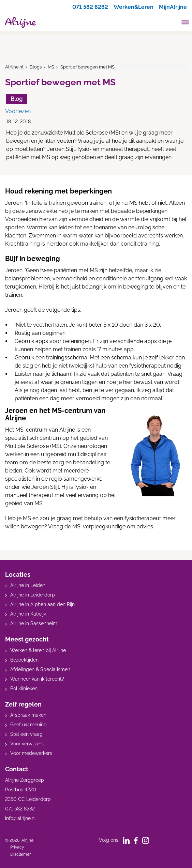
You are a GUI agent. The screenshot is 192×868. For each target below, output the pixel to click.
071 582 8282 (90, 7)
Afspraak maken (28, 715)
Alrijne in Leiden (28, 585)
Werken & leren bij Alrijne (38, 650)
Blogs (36, 67)
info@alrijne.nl (20, 818)
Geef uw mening (28, 725)
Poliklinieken (24, 688)
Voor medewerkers (31, 753)
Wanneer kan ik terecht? (37, 679)
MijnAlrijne (173, 7)
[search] (172, 22)
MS (51, 67)
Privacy (17, 847)
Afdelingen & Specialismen (40, 669)
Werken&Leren (134, 7)
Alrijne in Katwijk (28, 614)
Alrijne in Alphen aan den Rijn (42, 604)
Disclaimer (20, 854)
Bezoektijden (24, 660)
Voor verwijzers (27, 744)
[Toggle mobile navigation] (185, 23)
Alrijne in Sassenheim (34, 623)
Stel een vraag (26, 734)
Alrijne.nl (14, 67)
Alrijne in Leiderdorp (33, 595)
